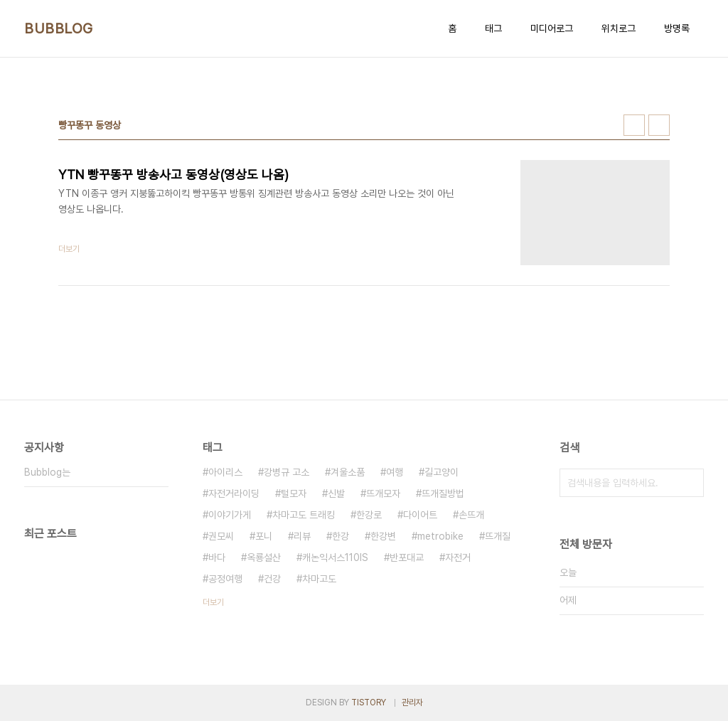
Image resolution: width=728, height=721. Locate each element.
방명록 (677, 28)
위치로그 (619, 28)
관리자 (412, 703)
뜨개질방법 (443, 493)
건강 (272, 579)
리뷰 (302, 536)
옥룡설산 (264, 557)
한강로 (369, 515)
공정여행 (225, 579)
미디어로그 (552, 28)
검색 (690, 483)
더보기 (213, 602)
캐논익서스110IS (335, 557)
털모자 (294, 493)
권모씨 (221, 536)
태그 (493, 28)
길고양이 (441, 472)
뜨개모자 (383, 493)
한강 (341, 536)
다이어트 (420, 515)
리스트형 (659, 125)
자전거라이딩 (234, 493)
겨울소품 (348, 472)
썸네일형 (634, 125)
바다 (217, 557)
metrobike (440, 536)
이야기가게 (230, 515)
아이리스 (225, 472)
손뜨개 (471, 515)
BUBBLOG (59, 28)
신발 (336, 493)
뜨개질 (498, 536)
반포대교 (407, 557)
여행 (395, 472)
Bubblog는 (47, 472)
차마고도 (319, 579)
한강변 (383, 536)
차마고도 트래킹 (304, 515)
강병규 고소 (287, 472)
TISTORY (369, 703)
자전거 (458, 557)
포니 (264, 536)
